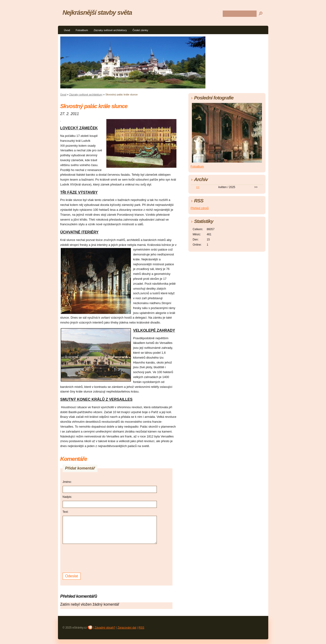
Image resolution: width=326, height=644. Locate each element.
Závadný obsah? (105, 628)
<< (198, 187)
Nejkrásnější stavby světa (97, 13)
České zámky (140, 30)
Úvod (67, 30)
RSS (142, 628)
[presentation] (98, 558)
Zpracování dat (127, 628)
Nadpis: (67, 497)
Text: (66, 512)
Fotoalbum (82, 30)
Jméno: (67, 482)
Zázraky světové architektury (110, 30)
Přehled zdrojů (200, 208)
